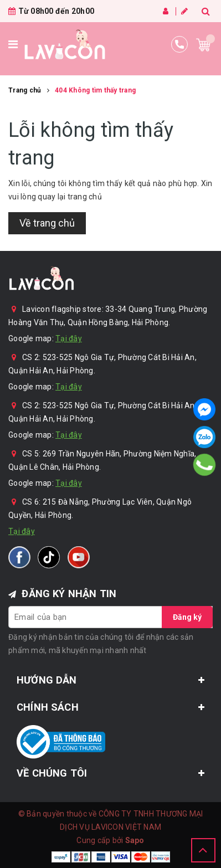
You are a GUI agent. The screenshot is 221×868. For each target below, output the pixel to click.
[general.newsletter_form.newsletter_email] (110, 617)
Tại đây (69, 338)
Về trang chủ (47, 223)
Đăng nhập (166, 11)
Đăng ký (184, 11)
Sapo (135, 840)
